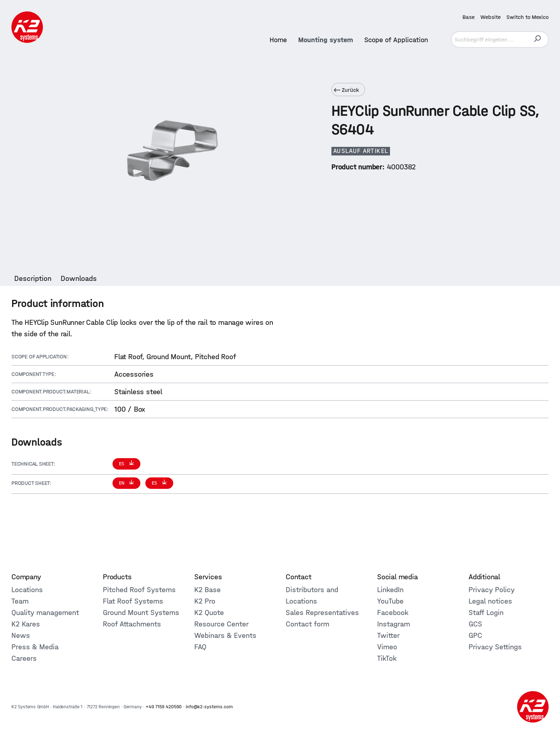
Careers (24, 658)
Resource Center (221, 624)
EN (122, 483)
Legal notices (490, 601)
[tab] (33, 278)
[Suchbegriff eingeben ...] (489, 39)
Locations (27, 590)
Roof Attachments (132, 624)
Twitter (388, 635)
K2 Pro (205, 601)
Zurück (346, 90)
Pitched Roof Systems (139, 590)
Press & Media (35, 647)
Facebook (393, 613)
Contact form (307, 624)
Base (469, 17)
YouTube (390, 601)
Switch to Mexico (527, 17)
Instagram (394, 624)
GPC (475, 635)
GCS (475, 624)
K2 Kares (26, 624)
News (21, 635)
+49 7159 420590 (164, 707)
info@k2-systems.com (209, 707)
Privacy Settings (495, 647)
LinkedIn (390, 590)
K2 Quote (209, 613)
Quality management (45, 613)
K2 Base (207, 590)
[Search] (537, 39)
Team (20, 601)
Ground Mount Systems (141, 613)
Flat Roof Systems (133, 601)
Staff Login (486, 613)
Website (491, 17)
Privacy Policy (492, 590)
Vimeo (387, 647)
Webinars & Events (225, 635)
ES (122, 464)
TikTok (387, 658)
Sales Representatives (322, 613)
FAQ (200, 647)
